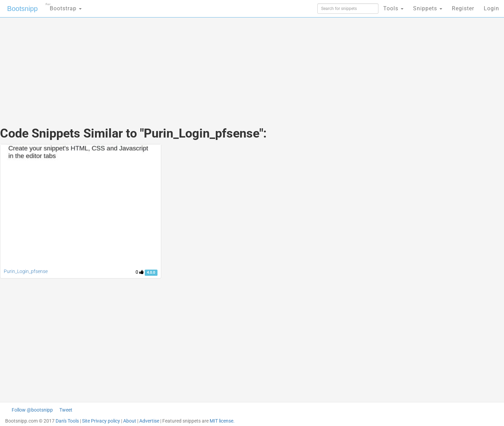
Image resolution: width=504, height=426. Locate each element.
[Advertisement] (201, 65)
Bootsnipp (22, 9)
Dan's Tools (67, 421)
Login (491, 8)
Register (463, 8)
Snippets (428, 8)
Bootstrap (64, 6)
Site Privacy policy (101, 421)
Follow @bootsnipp (32, 410)
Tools (393, 8)
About (130, 421)
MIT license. (222, 421)
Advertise (149, 421)
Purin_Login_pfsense (26, 271)
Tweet (66, 410)
